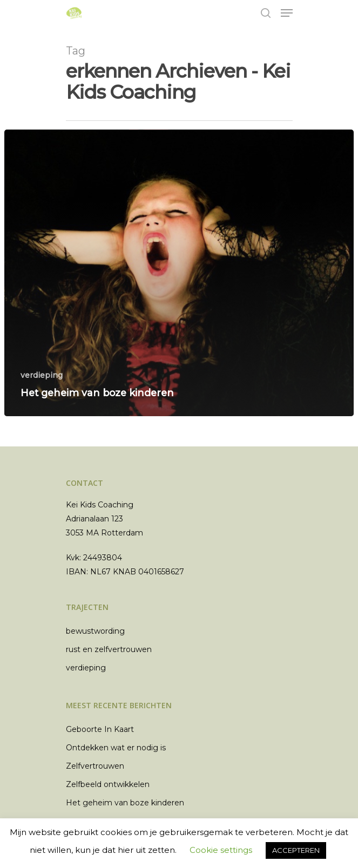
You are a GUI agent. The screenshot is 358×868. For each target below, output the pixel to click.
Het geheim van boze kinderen (125, 803)
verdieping (42, 375)
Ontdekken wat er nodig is (116, 748)
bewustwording (95, 631)
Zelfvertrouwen (95, 766)
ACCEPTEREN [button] (296, 850)
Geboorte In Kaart (100, 729)
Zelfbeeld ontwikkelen (108, 784)
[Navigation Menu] (287, 13)
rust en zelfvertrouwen (109, 649)
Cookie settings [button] (221, 850)
